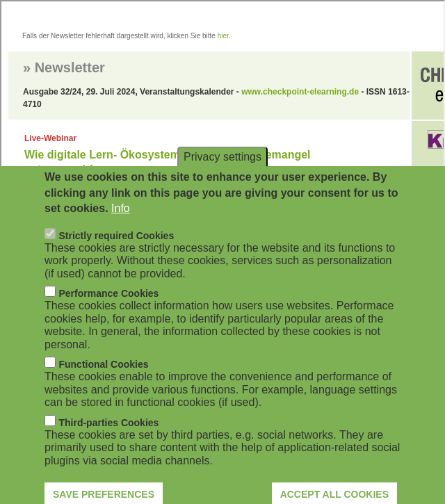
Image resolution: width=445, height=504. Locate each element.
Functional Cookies (103, 382)
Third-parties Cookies (108, 440)
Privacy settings (222, 175)
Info (121, 226)
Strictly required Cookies (116, 253)
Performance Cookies (108, 311)
